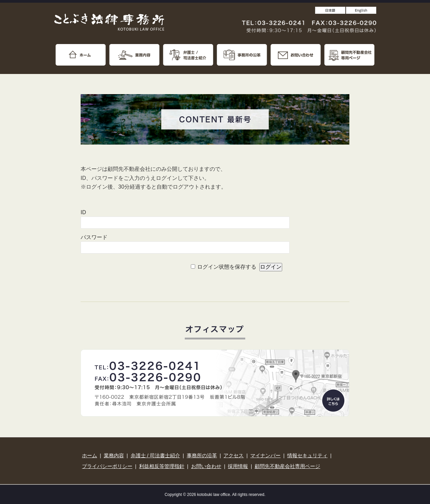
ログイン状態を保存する (227, 267)
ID (83, 212)
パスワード (94, 237)
